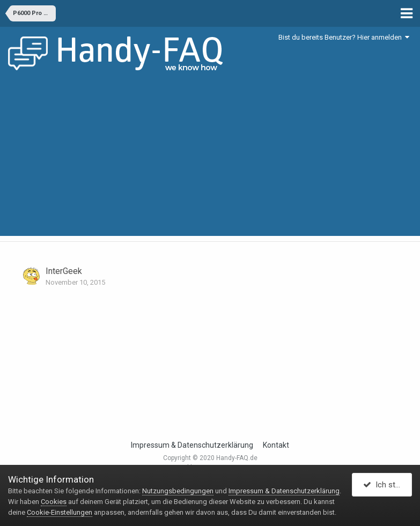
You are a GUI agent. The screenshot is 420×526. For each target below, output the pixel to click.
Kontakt (276, 445)
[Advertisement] (210, 161)
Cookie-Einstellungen (60, 512)
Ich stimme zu (388, 485)
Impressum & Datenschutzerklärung (192, 445)
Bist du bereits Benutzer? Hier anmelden (344, 37)
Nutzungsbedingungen (178, 491)
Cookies (54, 502)
